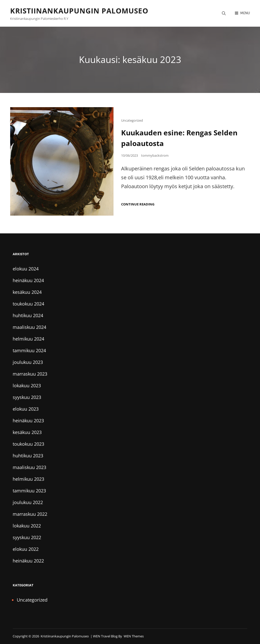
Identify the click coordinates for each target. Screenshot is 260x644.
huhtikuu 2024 (28, 315)
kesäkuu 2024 (27, 292)
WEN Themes (134, 636)
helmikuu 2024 (28, 339)
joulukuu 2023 (28, 362)
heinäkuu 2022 (28, 561)
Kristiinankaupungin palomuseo (79, 11)
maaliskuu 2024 (29, 327)
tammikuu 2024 (29, 350)
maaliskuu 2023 (29, 467)
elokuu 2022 (26, 549)
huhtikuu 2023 (28, 456)
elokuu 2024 (26, 269)
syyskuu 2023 (27, 397)
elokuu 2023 (26, 409)
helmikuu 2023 (28, 479)
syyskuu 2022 (27, 537)
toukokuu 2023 (28, 444)
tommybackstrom (155, 155)
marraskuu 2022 (30, 514)
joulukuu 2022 (28, 502)
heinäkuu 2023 (28, 421)
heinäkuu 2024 (28, 280)
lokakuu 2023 (27, 385)
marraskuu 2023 (30, 374)
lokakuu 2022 (27, 526)
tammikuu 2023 (29, 491)
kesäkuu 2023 (27, 432)
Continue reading (138, 204)
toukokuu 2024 (28, 304)
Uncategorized (132, 120)
